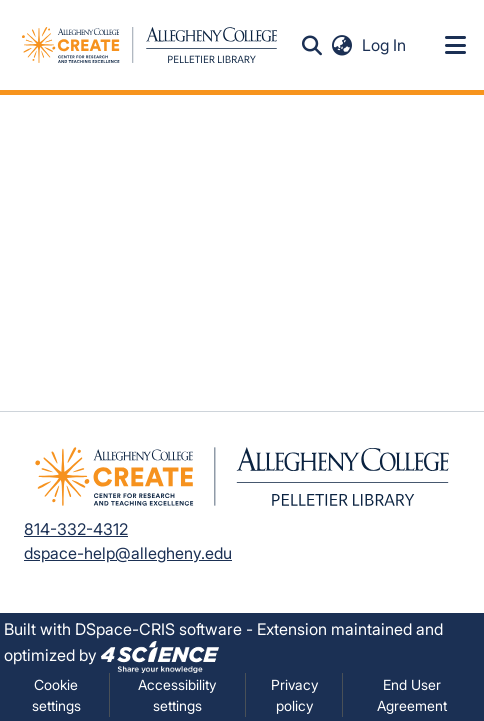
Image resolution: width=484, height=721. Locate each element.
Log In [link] (385, 45)
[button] (312, 45)
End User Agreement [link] (412, 695)
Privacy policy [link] (294, 695)
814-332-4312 (76, 529)
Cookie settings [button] (56, 695)
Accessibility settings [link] (177, 695)
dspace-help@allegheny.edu (128, 553)
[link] (160, 655)
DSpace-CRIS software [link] (158, 629)
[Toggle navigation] (456, 45)
